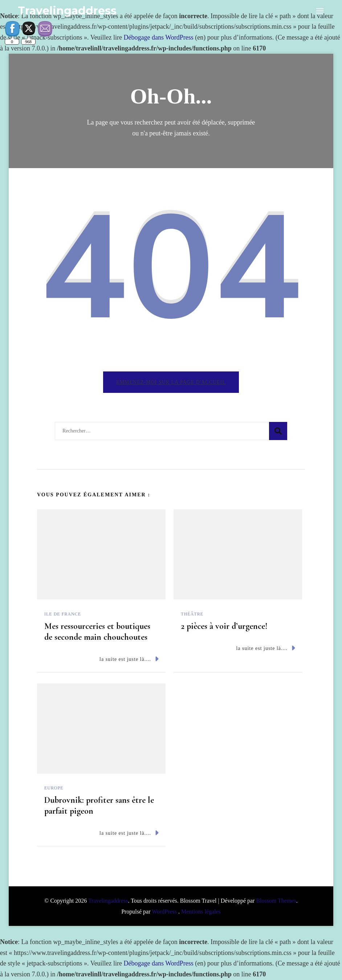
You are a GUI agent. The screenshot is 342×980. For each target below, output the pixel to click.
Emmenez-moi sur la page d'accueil (171, 382)
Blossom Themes (276, 901)
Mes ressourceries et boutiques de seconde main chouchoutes (97, 632)
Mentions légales (201, 912)
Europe (54, 788)
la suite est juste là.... (129, 659)
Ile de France (63, 614)
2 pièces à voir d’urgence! (224, 626)
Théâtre (192, 614)
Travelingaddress (67, 11)
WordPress (164, 912)
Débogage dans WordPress (159, 37)
